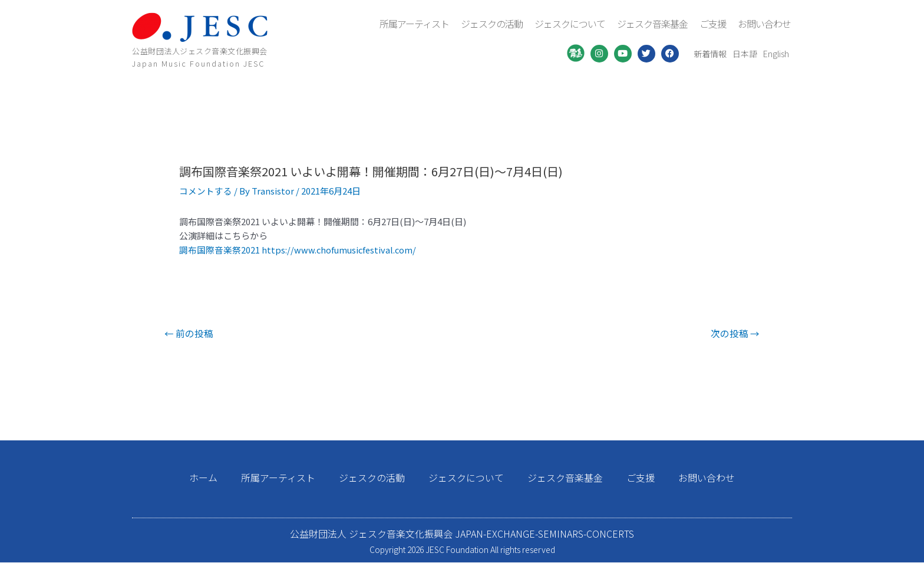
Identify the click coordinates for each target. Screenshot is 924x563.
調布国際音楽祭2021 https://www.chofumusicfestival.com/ (299, 250)
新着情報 (710, 54)
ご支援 (713, 24)
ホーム (203, 478)
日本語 (745, 54)
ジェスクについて (570, 24)
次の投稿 (734, 334)
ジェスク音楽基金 (652, 24)
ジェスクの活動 (492, 24)
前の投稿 (190, 334)
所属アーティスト (414, 24)
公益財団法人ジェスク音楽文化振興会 (200, 51)
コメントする (206, 191)
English (776, 54)
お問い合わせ (764, 24)
